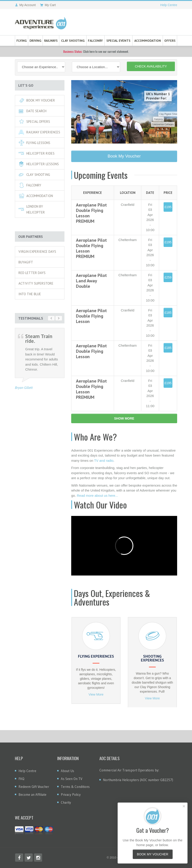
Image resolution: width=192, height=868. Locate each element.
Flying (22, 41)
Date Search (32, 111)
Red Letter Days (32, 273)
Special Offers (34, 122)
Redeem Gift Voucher (34, 787)
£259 (168, 277)
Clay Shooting (73, 41)
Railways (51, 41)
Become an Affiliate (32, 795)
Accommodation (148, 41)
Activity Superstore (36, 283)
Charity (66, 802)
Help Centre (169, 5)
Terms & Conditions (75, 787)
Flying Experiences (96, 656)
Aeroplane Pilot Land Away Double (91, 281)
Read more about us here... (97, 496)
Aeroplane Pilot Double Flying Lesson (91, 316)
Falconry (95, 41)
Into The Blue (30, 294)
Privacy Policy (71, 795)
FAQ (21, 779)
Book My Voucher (37, 100)
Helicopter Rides (37, 153)
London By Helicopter (32, 209)
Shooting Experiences (152, 658)
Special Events (118, 41)
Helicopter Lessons (39, 164)
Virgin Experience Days (37, 252)
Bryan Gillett (24, 388)
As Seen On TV (72, 779)
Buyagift (26, 262)
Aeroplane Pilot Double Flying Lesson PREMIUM (91, 213)
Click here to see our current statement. (96, 51)
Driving (35, 41)
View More (96, 694)
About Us (67, 771)
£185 (168, 313)
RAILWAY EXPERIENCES (39, 132)
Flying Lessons (34, 143)
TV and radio (104, 461)
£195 (168, 207)
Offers (170, 41)
